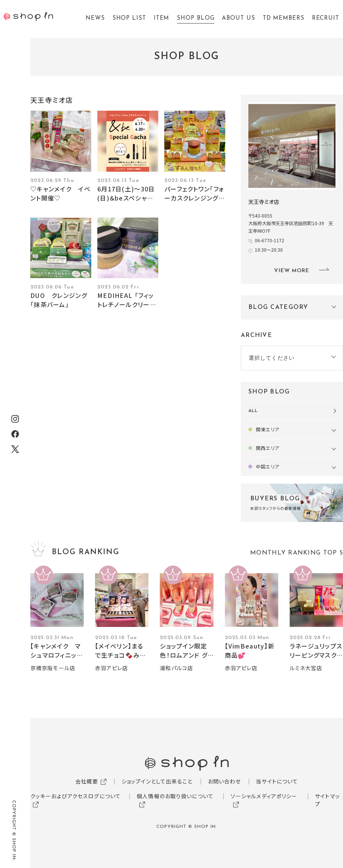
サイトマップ (327, 800)
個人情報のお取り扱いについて (175, 796)
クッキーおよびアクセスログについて (76, 796)
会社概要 (87, 781)
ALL (253, 411)
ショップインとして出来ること (157, 781)
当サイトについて (277, 781)
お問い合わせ (225, 781)
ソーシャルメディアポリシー (264, 796)
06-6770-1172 (270, 240)
